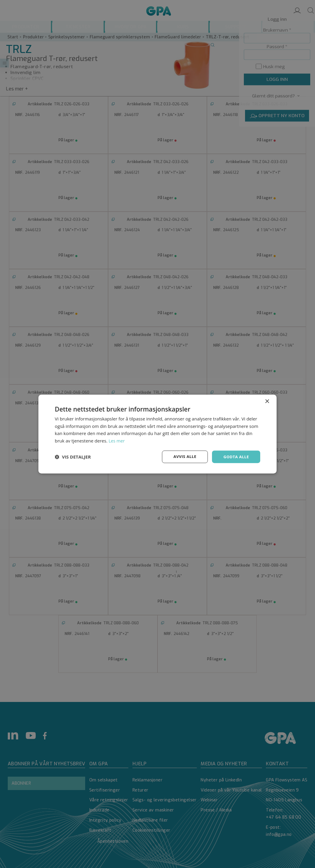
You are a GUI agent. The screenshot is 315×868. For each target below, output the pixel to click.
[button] (73, 457)
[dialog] (157, 434)
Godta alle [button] (236, 457)
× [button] (267, 401)
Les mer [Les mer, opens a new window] (117, 440)
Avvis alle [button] (183, 457)
